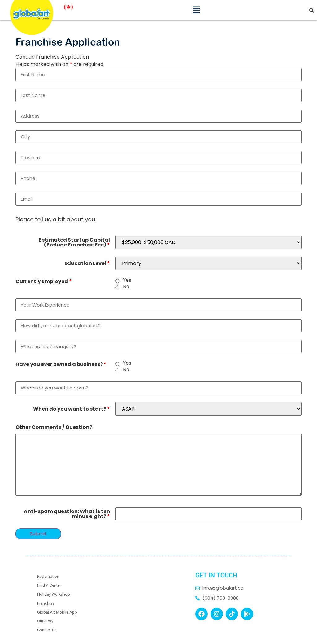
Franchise (46, 603)
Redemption (48, 576)
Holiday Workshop (54, 594)
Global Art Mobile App (57, 612)
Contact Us (47, 630)
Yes (127, 280)
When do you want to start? (72, 409)
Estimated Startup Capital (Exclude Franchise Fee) (74, 242)
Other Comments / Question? (54, 427)
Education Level (87, 263)
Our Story (45, 621)
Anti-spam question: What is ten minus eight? (67, 514)
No (126, 287)
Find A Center (49, 585)
